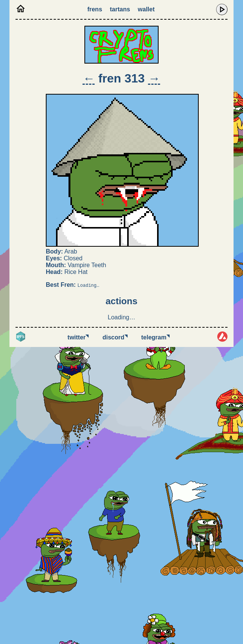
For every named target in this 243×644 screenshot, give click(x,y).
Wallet (146, 9)
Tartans (120, 9)
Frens (95, 9)
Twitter (78, 337)
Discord (115, 337)
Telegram (155, 337)
